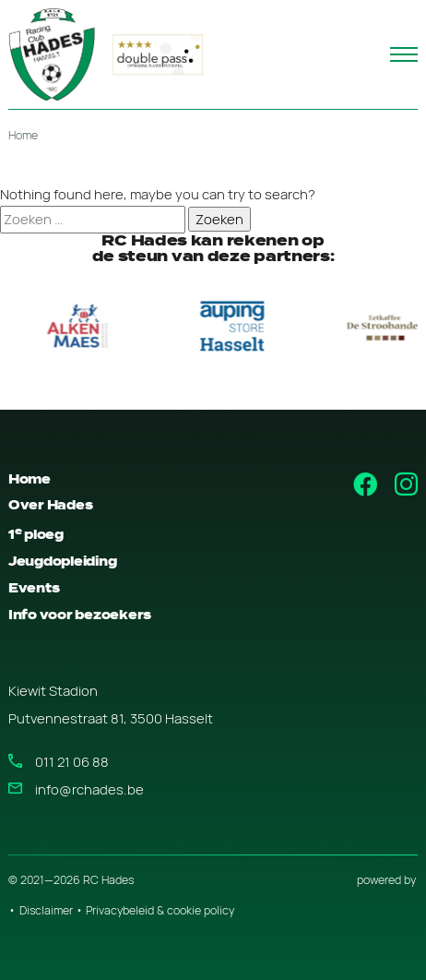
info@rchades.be (89, 789)
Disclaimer (46, 910)
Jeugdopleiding (63, 562)
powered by (386, 880)
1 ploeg (36, 535)
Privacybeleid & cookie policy (160, 910)
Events (34, 588)
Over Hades (51, 505)
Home (23, 135)
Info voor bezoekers (80, 615)
